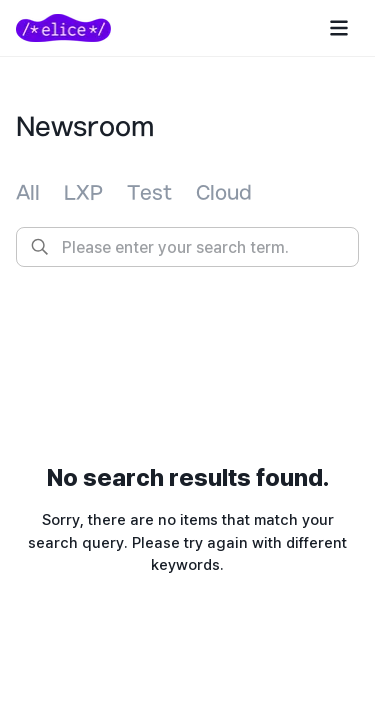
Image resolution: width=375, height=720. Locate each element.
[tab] (28, 193)
